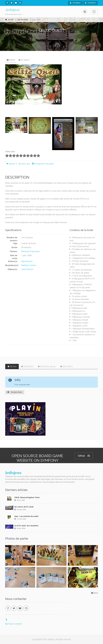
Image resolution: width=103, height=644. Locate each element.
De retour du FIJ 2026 (24, 507)
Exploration (35, 251)
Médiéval (25, 251)
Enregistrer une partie (42, 164)
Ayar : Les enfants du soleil (26, 516)
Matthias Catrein (29, 265)
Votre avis (24, 164)
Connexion (90, 3)
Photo (11, 60)
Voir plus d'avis (15, 392)
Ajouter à (11, 164)
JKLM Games (27, 269)
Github (84, 456)
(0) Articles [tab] (27, 367)
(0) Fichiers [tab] (66, 367)
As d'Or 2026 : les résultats (26, 526)
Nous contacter (14, 624)
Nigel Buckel (27, 261)
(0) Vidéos (24, 60)
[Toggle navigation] (94, 12)
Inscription (75, 3)
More (94, 593)
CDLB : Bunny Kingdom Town (27, 497)
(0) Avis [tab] (12, 367)
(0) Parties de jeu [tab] (47, 367)
